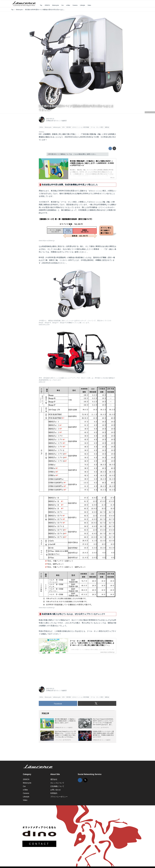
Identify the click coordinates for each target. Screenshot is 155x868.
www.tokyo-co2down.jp (47, 241)
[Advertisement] (55, 669)
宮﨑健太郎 (50, 121)
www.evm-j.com (150, 112)
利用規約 (54, 793)
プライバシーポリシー (59, 797)
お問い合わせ (56, 790)
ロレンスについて (57, 783)
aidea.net (42, 382)
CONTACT (39, 844)
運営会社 (54, 779)
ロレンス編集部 (61, 121)
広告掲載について (57, 786)
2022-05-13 (50, 119)
